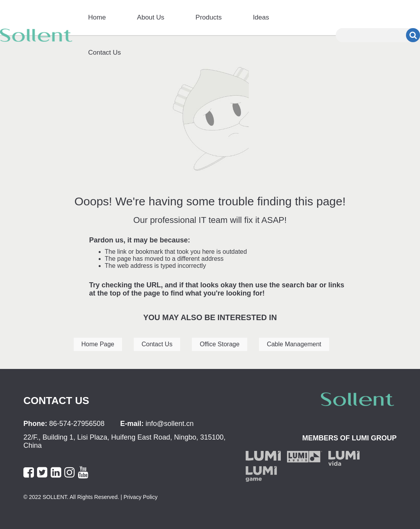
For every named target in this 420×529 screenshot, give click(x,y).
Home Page (98, 344)
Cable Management (294, 344)
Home (97, 17)
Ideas (261, 17)
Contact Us (105, 53)
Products (208, 17)
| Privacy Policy (138, 497)
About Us (151, 17)
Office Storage (220, 344)
